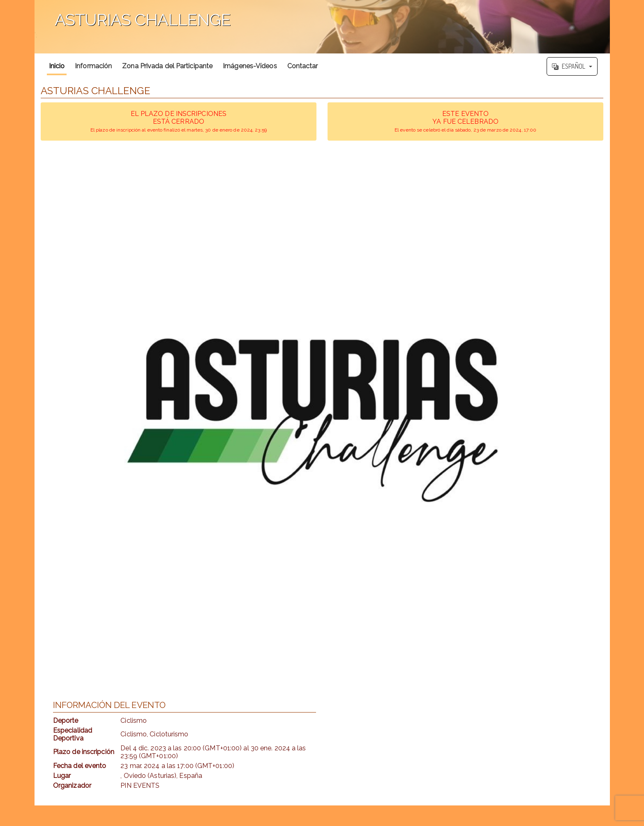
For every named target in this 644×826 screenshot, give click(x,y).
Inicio (57, 66)
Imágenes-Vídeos (250, 66)
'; (322, 27)
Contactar (303, 66)
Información (93, 66)
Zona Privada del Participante (167, 66)
